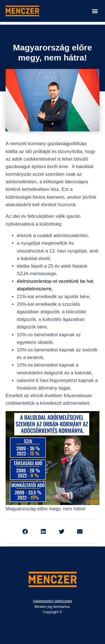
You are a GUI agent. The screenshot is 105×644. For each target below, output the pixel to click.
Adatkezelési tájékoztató (52, 601)
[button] (95, 11)
